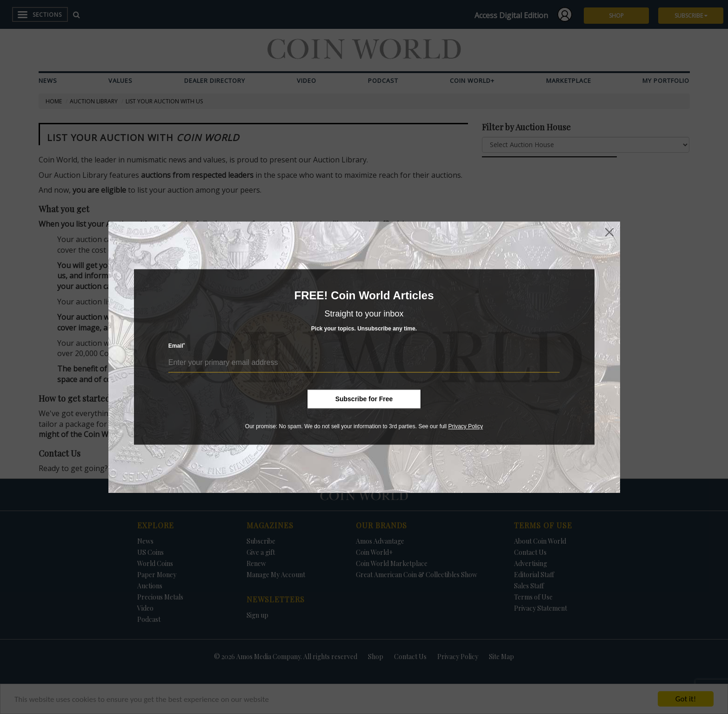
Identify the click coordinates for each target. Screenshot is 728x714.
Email (177, 346)
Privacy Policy (465, 426)
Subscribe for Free (364, 399)
